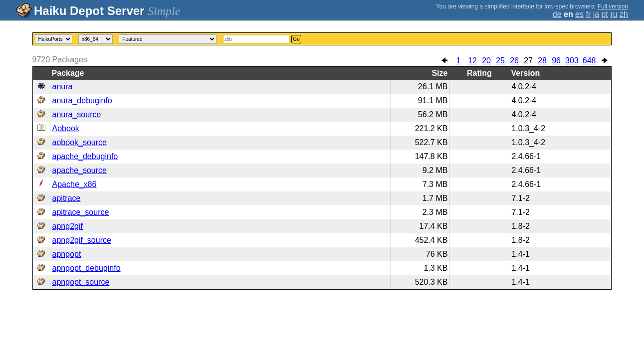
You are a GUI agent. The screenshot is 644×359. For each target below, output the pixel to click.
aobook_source (80, 142)
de (557, 14)
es (579, 14)
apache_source (80, 170)
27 (528, 61)
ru (614, 14)
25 (500, 61)
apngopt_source (81, 282)
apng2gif (68, 226)
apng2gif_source (82, 240)
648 (589, 61)
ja (596, 14)
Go (296, 39)
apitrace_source (81, 212)
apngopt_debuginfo (87, 268)
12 (472, 61)
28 (542, 61)
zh (624, 14)
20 (486, 61)
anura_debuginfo (82, 100)
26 (514, 61)
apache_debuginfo (85, 156)
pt (605, 14)
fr (588, 14)
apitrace (67, 198)
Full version (613, 6)
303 (572, 61)
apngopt (67, 254)
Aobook (66, 128)
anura (63, 87)
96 (556, 61)
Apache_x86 (75, 184)
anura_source (77, 114)
